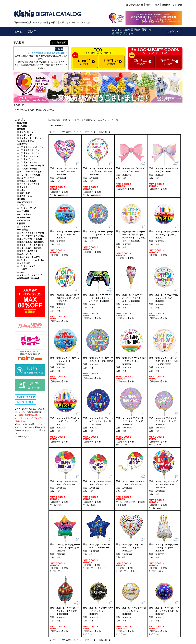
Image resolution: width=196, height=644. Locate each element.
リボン (22, 190)
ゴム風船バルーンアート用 (32, 166)
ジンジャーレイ (24, 217)
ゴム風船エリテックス (30, 153)
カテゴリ (20, 120)
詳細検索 (59, 42)
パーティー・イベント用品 (32, 260)
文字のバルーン (27, 178)
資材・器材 (24, 193)
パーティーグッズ (28, 208)
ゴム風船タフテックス (30, 150)
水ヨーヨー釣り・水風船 (31, 239)
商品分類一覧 (58, 120)
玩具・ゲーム (26, 254)
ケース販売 (22, 269)
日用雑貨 (21, 199)
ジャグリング (26, 135)
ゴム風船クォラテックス (31, 163)
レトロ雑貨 (24, 263)
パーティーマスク (28, 266)
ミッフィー (22, 205)
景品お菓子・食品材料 (30, 257)
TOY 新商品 (22, 230)
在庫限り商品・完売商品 (28, 278)
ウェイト (23, 187)
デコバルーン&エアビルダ (31, 172)
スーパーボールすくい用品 (32, 236)
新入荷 (32, 32)
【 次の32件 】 (104, 132)
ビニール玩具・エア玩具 (31, 248)
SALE (22, 272)
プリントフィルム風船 (30, 175)
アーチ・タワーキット (30, 184)
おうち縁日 (22, 126)
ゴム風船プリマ (27, 159)
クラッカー (24, 227)
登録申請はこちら (122, 33)
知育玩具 (21, 224)
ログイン (173, 32)
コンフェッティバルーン (31, 138)
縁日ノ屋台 (22, 123)
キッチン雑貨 (23, 211)
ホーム (18, 32)
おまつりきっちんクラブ (31, 275)
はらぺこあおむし (25, 202)
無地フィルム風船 (28, 181)
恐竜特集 (21, 129)
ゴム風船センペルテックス (32, 147)
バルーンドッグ (24, 214)
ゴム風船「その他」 (29, 169)
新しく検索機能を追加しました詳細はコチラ (48, 53)
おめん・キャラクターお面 (32, 233)
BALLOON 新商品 (25, 141)
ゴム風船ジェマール (29, 156)
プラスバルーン (27, 132)
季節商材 (23, 144)
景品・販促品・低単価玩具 (32, 242)
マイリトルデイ (24, 220)
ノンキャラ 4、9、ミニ (105, 120)
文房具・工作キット (29, 251)
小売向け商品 (26, 196)
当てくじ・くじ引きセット (32, 245)
